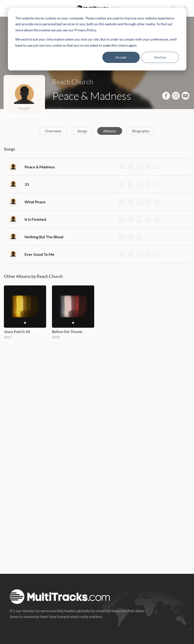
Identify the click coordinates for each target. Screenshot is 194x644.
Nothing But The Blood (44, 237)
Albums (110, 131)
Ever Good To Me (39, 254)
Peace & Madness (40, 167)
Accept (121, 57)
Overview (53, 131)
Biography (141, 131)
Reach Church (73, 82)
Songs (82, 131)
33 (27, 184)
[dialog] (97, 39)
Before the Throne (67, 331)
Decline (160, 57)
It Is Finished (35, 219)
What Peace (35, 202)
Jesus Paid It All (17, 331)
